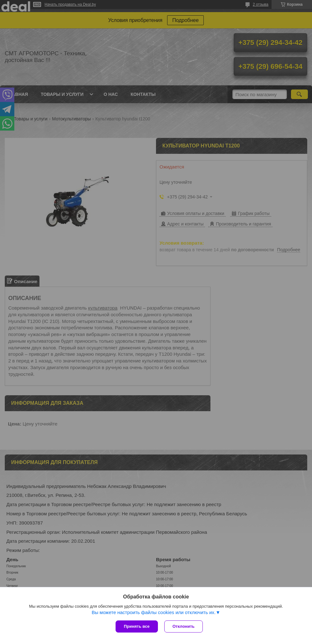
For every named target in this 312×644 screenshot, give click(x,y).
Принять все (137, 626)
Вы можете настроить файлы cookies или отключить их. (154, 612)
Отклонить (184, 626)
